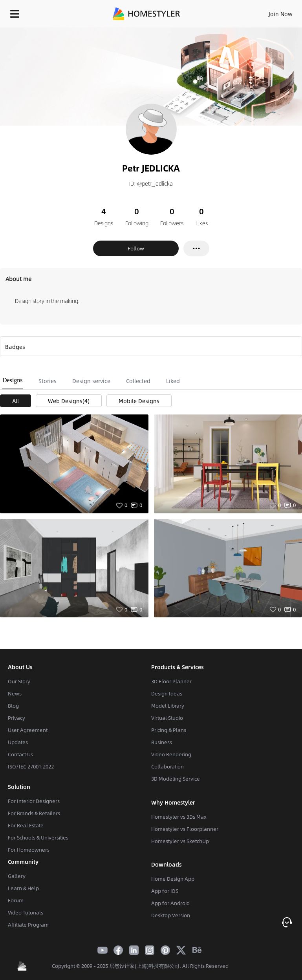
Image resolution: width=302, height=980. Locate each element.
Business (162, 742)
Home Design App (173, 879)
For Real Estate (26, 825)
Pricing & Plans (169, 730)
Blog (13, 706)
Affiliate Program (28, 925)
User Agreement (28, 730)
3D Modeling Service (176, 779)
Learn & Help (23, 888)
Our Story (19, 681)
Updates (18, 742)
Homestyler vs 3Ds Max (179, 817)
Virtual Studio (167, 718)
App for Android (170, 903)
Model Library (168, 706)
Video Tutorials (26, 912)
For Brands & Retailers (34, 813)
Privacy (16, 718)
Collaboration (167, 766)
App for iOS (165, 891)
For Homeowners (29, 850)
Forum (16, 900)
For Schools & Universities (38, 838)
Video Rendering (171, 754)
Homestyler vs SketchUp (180, 841)
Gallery (17, 876)
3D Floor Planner (171, 681)
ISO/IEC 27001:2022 (31, 766)
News (15, 693)
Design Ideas (167, 693)
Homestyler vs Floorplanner (185, 829)
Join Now (281, 14)
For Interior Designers (34, 801)
